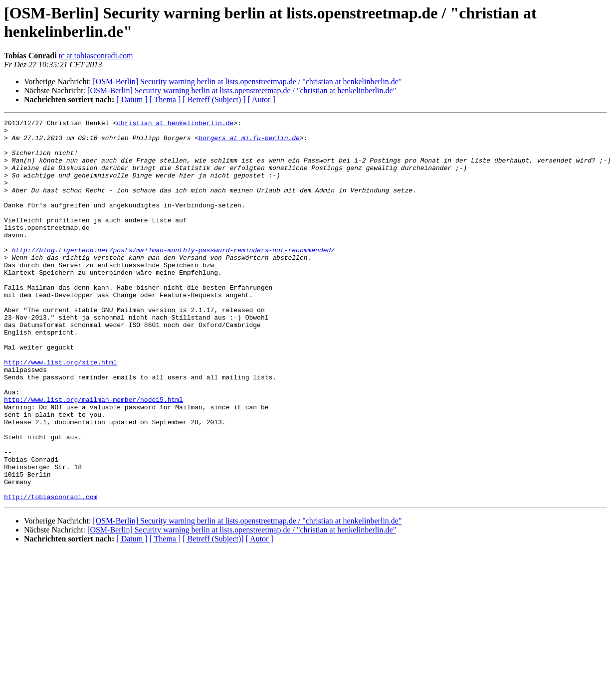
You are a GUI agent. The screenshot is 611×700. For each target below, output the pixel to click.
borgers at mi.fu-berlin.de (249, 142)
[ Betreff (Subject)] (213, 615)
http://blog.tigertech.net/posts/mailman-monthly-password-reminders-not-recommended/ (173, 277)
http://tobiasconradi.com (51, 573)
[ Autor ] (262, 99)
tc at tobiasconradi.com (96, 56)
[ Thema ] (165, 99)
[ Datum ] (132, 99)
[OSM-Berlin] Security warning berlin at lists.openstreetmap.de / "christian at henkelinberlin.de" (247, 82)
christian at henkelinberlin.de (175, 124)
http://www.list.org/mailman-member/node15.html (94, 456)
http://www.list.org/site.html (60, 411)
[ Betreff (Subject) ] (214, 99)
